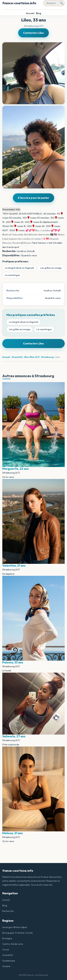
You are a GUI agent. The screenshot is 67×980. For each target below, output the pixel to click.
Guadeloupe (9, 961)
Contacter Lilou (33, 33)
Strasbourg (47, 357)
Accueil (30, 13)
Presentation (9, 209)
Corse (6, 950)
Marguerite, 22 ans (16, 469)
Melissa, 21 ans (13, 833)
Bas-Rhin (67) (32, 357)
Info (18, 209)
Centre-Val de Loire (13, 944)
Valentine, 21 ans (14, 566)
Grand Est (17, 357)
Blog (39, 13)
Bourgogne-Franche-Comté (17, 933)
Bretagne (7, 938)
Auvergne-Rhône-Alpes (15, 927)
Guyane (6, 966)
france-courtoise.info (19, 3)
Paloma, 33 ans (13, 662)
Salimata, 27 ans (14, 736)
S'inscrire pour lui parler (33, 198)
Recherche (8, 911)
